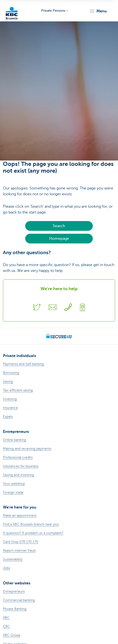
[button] (98, 11)
